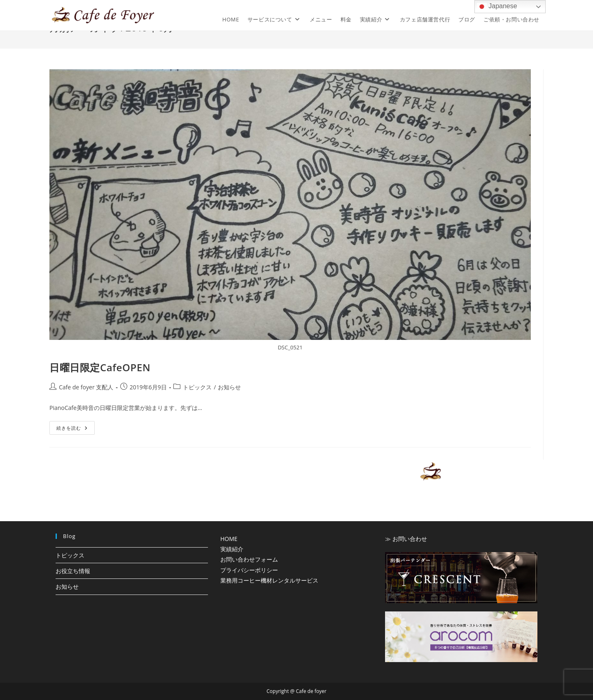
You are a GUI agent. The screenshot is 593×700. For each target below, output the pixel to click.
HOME (229, 539)
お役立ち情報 (73, 571)
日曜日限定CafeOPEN (100, 367)
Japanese (497, 7)
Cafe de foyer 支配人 (86, 387)
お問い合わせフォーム (249, 559)
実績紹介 (232, 549)
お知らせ (229, 387)
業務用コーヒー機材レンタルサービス (269, 580)
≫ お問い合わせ (406, 539)
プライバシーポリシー (249, 570)
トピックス (197, 387)
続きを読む (76, 429)
